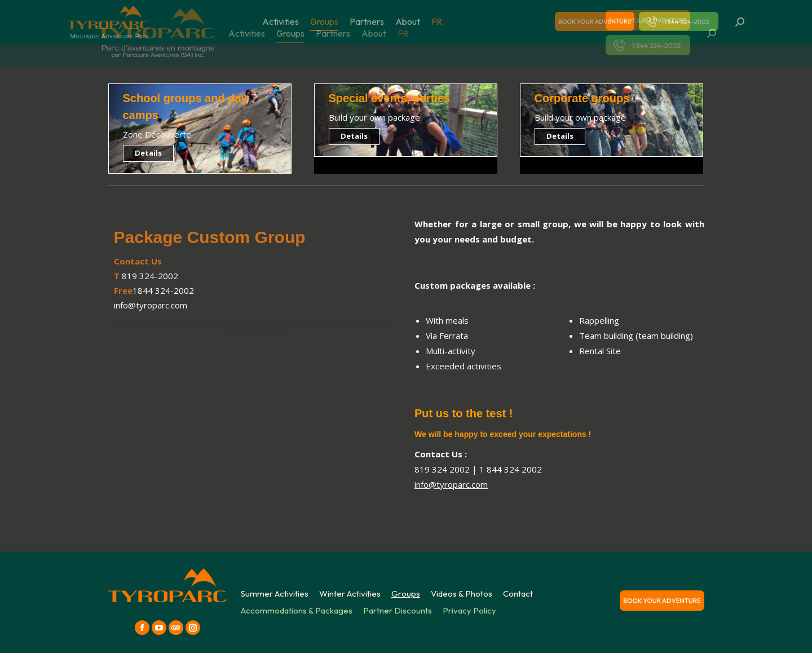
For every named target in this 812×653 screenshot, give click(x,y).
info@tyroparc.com (151, 305)
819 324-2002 (150, 276)
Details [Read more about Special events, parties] (354, 136)
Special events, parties (390, 98)
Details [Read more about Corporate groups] (560, 136)
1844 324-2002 (163, 290)
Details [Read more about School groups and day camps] (148, 153)
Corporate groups (582, 98)
